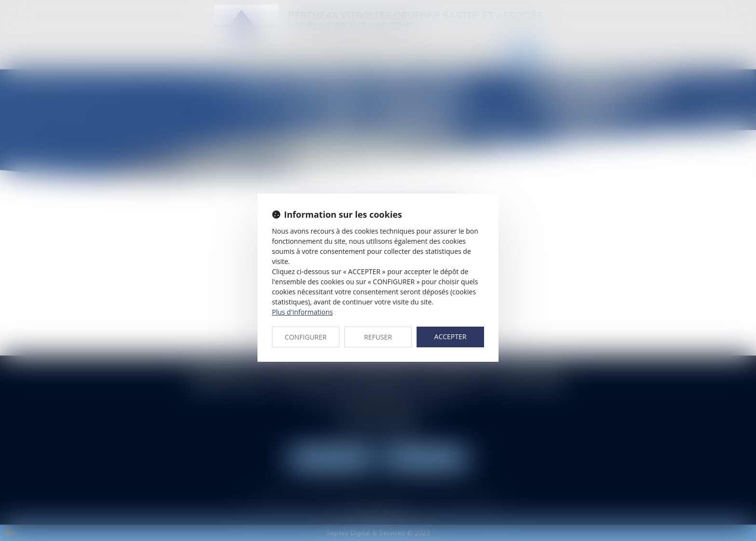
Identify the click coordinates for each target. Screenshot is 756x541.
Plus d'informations (302, 312)
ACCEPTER (451, 336)
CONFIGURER (306, 337)
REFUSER (378, 337)
